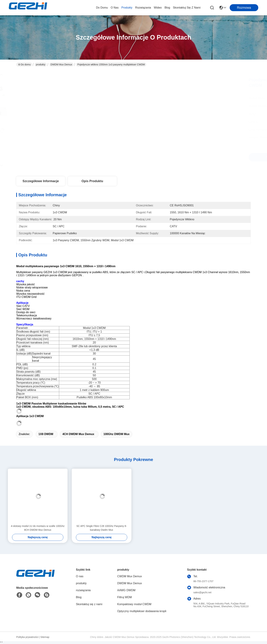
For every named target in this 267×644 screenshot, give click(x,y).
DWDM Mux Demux (61, 64)
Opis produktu (92, 181)
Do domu (102, 8)
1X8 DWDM (46, 434)
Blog (167, 8)
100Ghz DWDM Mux (116, 434)
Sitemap (45, 637)
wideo (158, 8)
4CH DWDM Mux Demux (78, 434)
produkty (127, 8)
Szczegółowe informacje (41, 181)
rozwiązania (143, 8)
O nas (115, 8)
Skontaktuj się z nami (187, 8)
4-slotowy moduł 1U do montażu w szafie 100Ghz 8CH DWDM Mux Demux (38, 528)
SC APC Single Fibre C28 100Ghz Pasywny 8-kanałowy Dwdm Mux (102, 528)
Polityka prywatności (27, 637)
